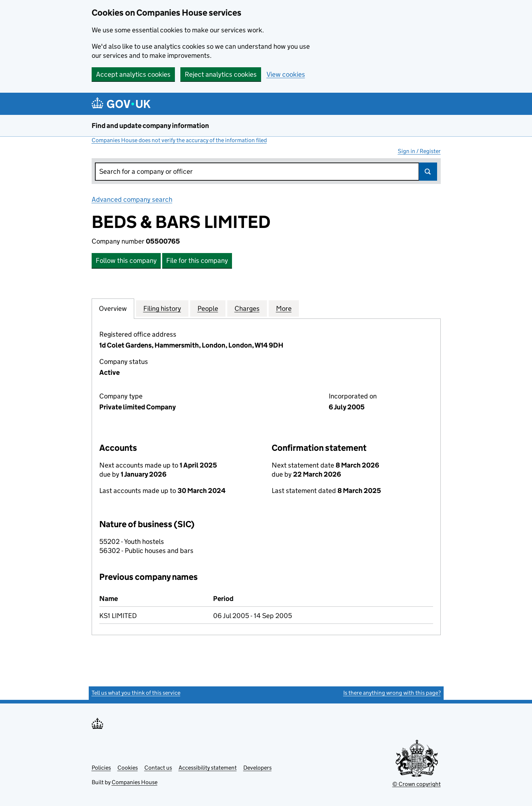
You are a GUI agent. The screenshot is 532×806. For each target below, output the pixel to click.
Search (428, 172)
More (284, 308)
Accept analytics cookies (133, 74)
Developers (257, 768)
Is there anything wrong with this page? (392, 693)
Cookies (128, 768)
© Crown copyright (417, 784)
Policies (101, 768)
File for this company (197, 260)
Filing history (162, 308)
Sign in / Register (419, 151)
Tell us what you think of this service (136, 693)
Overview (113, 308)
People (208, 308)
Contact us (158, 768)
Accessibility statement (208, 768)
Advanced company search (132, 199)
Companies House (135, 782)
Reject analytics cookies (221, 74)
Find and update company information (150, 126)
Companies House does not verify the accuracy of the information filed (179, 140)
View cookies (286, 74)
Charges (247, 308)
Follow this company (126, 260)
